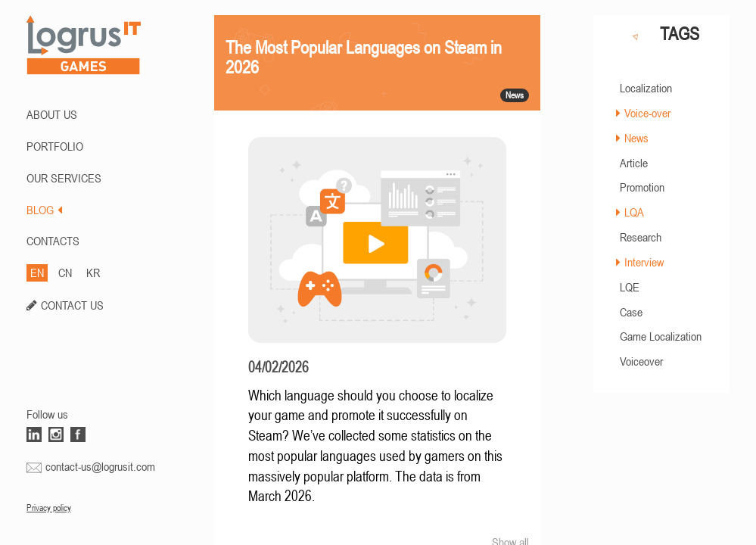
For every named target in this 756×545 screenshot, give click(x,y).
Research (641, 237)
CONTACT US (72, 305)
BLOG (44, 210)
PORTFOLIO (55, 146)
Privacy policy (49, 508)
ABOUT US (52, 114)
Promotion (642, 187)
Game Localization (661, 336)
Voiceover (641, 361)
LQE (630, 287)
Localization (646, 88)
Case (631, 312)
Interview (644, 262)
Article (634, 163)
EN (37, 272)
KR (93, 272)
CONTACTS (53, 241)
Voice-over (647, 113)
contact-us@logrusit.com (100, 466)
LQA (634, 212)
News (636, 138)
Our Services (64, 178)
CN (65, 272)
